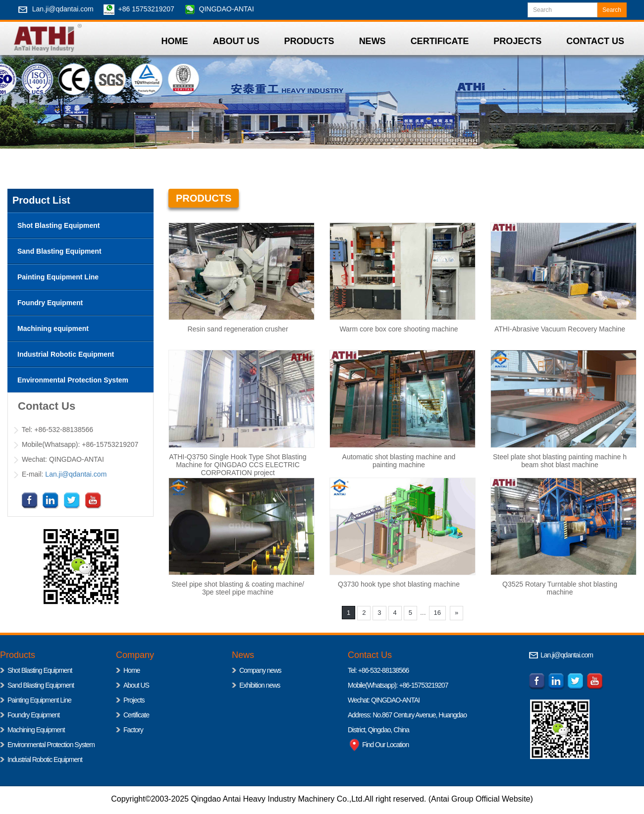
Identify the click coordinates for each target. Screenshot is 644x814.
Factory (133, 730)
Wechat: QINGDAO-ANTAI (384, 700)
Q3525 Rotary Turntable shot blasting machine (560, 588)
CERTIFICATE (440, 41)
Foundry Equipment (33, 715)
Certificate (136, 715)
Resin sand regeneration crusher (238, 329)
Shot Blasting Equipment (40, 670)
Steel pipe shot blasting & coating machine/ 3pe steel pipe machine (238, 588)
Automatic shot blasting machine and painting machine (399, 461)
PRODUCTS (309, 41)
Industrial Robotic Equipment (45, 760)
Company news (260, 670)
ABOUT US (236, 41)
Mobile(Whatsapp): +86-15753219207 (398, 685)
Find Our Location (378, 745)
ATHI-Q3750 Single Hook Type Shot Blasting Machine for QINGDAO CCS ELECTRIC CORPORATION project (238, 465)
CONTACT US (595, 41)
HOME (175, 41)
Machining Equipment (36, 730)
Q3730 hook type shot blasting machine (399, 584)
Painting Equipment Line (39, 700)
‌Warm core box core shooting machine (399, 329)
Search (612, 10)
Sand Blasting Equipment (41, 685)
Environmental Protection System (51, 745)
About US (136, 685)
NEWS (373, 41)
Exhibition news (260, 685)
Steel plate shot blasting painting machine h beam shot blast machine (560, 461)
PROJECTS (517, 41)
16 (437, 613)
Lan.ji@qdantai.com (63, 9)
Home (132, 670)
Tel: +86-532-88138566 (378, 670)
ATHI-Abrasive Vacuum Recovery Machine (560, 329)
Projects (134, 700)
